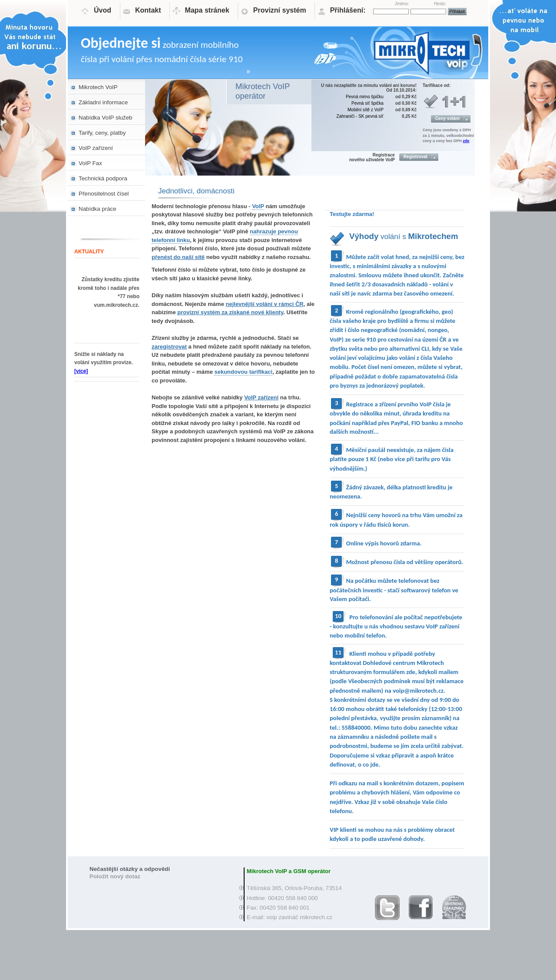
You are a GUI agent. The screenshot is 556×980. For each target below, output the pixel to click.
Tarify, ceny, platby (102, 133)
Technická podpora (103, 178)
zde (466, 141)
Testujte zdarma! (352, 214)
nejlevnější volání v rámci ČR (265, 304)
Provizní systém (280, 10)
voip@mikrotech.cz (418, 691)
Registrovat (415, 157)
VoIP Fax (90, 163)
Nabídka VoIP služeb (106, 118)
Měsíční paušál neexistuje (380, 450)
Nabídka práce (98, 209)
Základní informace (103, 102)
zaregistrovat (169, 347)
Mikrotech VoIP (98, 87)
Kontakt (148, 10)
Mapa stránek (207, 10)
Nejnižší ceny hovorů (374, 515)
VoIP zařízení (96, 148)
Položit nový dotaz (115, 876)
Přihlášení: (348, 10)
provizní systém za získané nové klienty (230, 312)
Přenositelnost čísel (104, 194)
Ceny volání (447, 118)
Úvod (103, 10)
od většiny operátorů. (435, 562)
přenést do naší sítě (178, 257)
